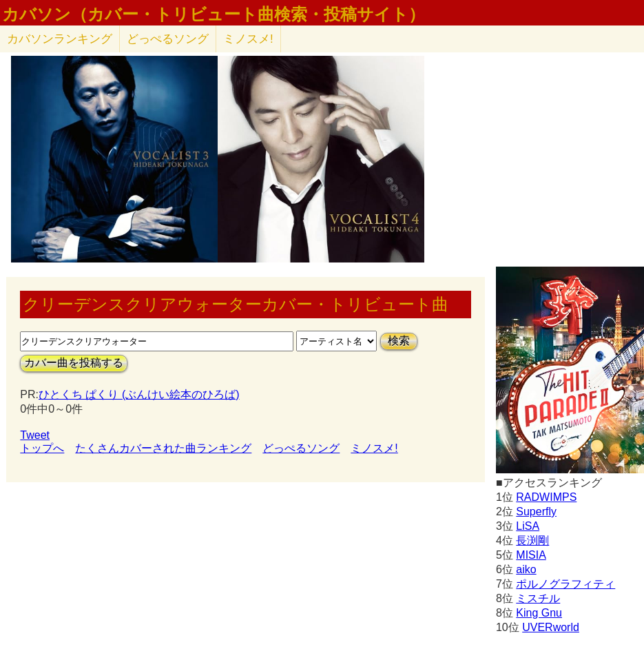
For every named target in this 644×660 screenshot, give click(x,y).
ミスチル (538, 598)
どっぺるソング (168, 39)
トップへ (42, 448)
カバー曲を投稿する (74, 363)
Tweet (35, 435)
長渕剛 (532, 540)
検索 (399, 341)
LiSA (528, 526)
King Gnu (539, 613)
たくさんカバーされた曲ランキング (163, 448)
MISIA (531, 555)
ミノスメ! (248, 39)
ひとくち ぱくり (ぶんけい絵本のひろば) (139, 394)
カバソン (60, 39)
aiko (526, 569)
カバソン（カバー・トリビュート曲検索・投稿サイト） (214, 14)
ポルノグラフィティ (565, 584)
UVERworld (551, 627)
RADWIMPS (546, 497)
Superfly (536, 512)
